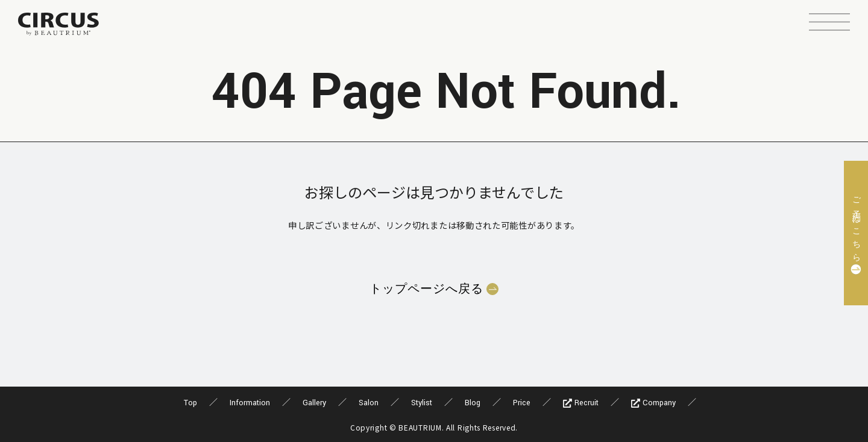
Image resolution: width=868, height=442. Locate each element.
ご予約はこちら (856, 226)
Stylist (422, 403)
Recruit (581, 403)
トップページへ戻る (426, 289)
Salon (369, 403)
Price (522, 403)
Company (653, 403)
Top (190, 403)
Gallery (314, 403)
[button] (829, 23)
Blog (473, 403)
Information (250, 403)
